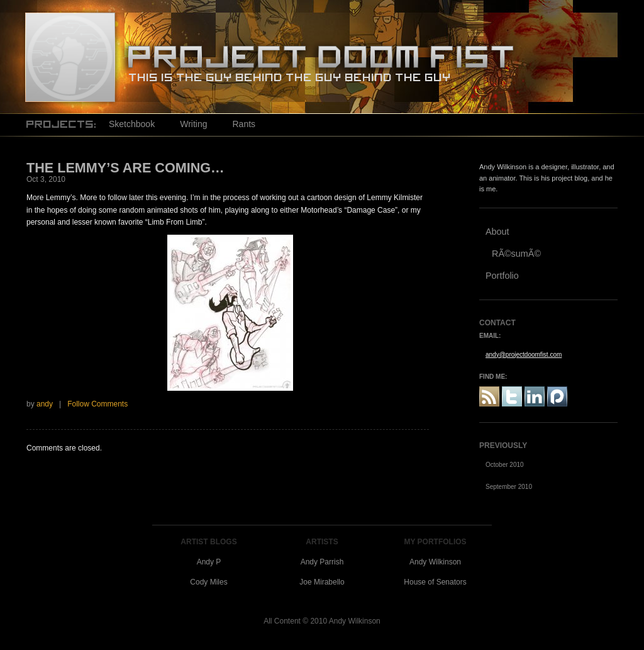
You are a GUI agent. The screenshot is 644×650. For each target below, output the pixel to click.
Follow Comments (97, 404)
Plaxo (557, 396)
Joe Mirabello (322, 582)
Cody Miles (208, 582)
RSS (489, 396)
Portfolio (502, 276)
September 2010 (509, 487)
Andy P (209, 562)
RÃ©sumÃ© (516, 254)
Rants (244, 124)
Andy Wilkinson (435, 562)
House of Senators (435, 582)
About (497, 232)
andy (45, 404)
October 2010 (505, 465)
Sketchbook (132, 124)
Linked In (535, 396)
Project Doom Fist (70, 57)
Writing (193, 124)
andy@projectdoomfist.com (524, 355)
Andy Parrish (322, 562)
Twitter (512, 396)
